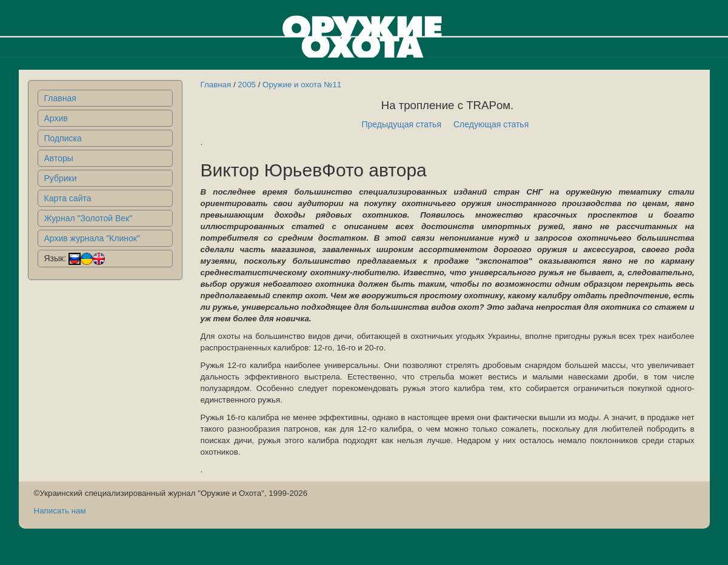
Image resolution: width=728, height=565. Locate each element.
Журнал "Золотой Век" (88, 218)
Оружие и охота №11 (302, 85)
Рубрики (61, 178)
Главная (60, 98)
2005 (247, 85)
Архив (56, 118)
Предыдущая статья (401, 124)
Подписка (63, 138)
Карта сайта (68, 198)
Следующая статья (491, 124)
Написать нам (60, 511)
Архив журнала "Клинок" (92, 238)
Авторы (59, 158)
